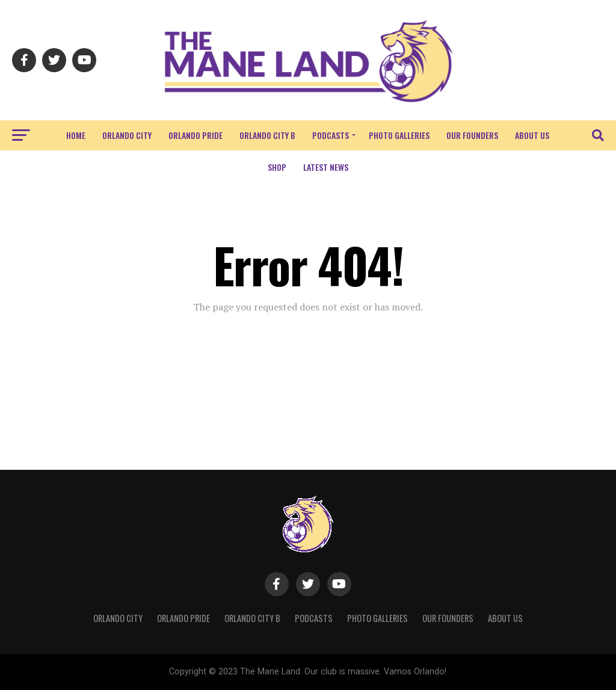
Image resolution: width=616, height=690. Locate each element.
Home (76, 135)
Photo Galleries (399, 135)
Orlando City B (267, 135)
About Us (532, 135)
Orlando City (127, 135)
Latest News (326, 167)
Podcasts (331, 135)
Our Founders (472, 135)
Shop (277, 167)
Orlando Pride (196, 135)
